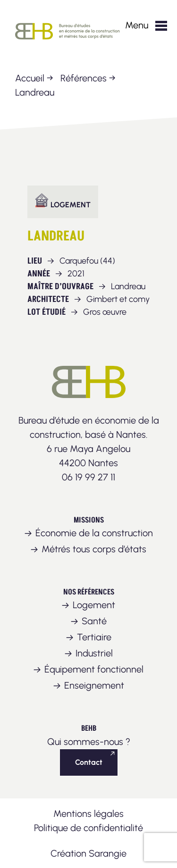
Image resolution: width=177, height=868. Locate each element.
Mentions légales (88, 814)
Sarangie (108, 853)
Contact (89, 762)
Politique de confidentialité (88, 828)
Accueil (30, 78)
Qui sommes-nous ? (89, 742)
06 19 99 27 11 (88, 477)
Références (84, 78)
